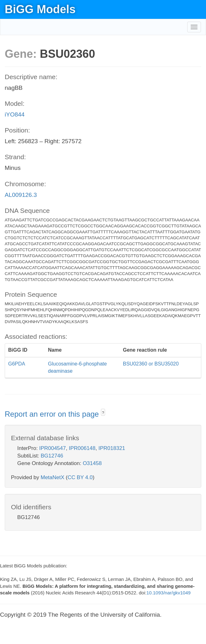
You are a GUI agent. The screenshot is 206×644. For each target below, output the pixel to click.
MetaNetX (53, 477)
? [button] (103, 413)
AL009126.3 (21, 195)
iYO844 (15, 114)
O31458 (92, 463)
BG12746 (52, 456)
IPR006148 (82, 448)
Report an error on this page (53, 414)
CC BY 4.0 (80, 477)
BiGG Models (40, 9)
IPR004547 (53, 448)
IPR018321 (112, 448)
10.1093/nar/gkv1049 (169, 593)
